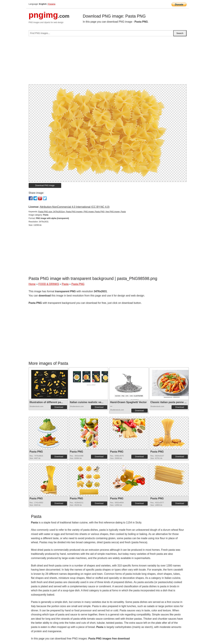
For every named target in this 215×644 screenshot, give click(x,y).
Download (59, 407)
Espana (52, 4)
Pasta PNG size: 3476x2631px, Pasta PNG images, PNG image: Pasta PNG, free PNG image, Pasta (82, 212)
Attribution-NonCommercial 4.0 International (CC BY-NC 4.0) (75, 207)
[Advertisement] (108, 62)
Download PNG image (45, 185)
